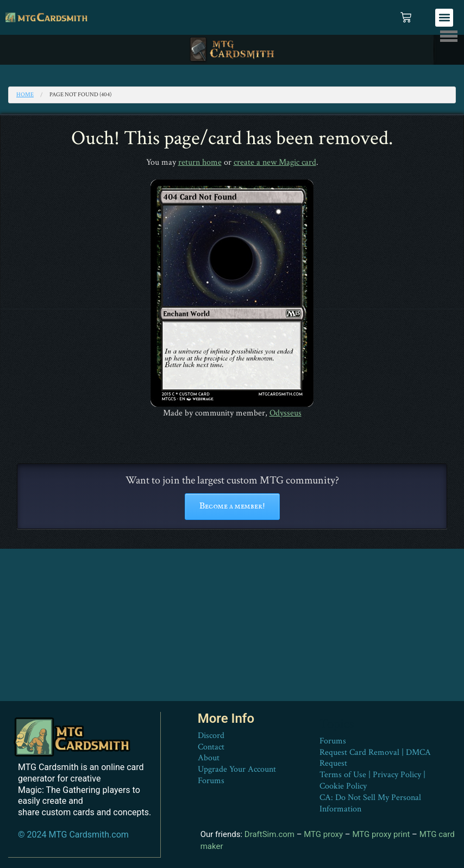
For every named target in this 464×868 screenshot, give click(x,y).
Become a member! (232, 506)
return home (200, 162)
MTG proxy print (381, 834)
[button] (444, 18)
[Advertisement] (232, 625)
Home (25, 95)
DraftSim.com (269, 834)
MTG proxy (323, 834)
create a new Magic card (275, 162)
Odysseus (286, 413)
